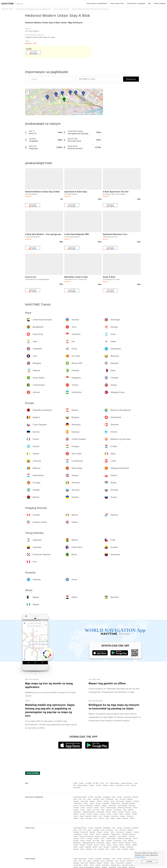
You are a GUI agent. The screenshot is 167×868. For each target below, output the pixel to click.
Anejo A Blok (109, 277)
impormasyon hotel (117, 3)
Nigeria (132, 818)
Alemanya (132, 806)
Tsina (114, 797)
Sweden (76, 814)
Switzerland (112, 806)
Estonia (83, 808)
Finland (96, 808)
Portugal (121, 812)
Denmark (76, 808)
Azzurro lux (31, 277)
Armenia (91, 797)
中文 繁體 (88, 783)
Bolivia (95, 816)
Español (105, 785)
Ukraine (103, 814)
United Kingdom (111, 808)
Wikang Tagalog (82, 785)
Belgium (98, 806)
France (102, 808)
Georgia (119, 797)
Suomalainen (120, 785)
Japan (89, 799)
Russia (109, 814)
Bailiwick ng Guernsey (125, 808)
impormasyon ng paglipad (136, 3)
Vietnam (98, 803)
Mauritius (125, 818)
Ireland (89, 810)
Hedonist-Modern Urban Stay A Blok (58, 15)
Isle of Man (96, 810)
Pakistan (107, 801)
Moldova (131, 810)
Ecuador (123, 816)
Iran (85, 799)
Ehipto (119, 818)
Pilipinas (100, 801)
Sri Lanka (123, 799)
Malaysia (92, 801)
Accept (149, 861)
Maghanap (131, 79)
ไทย (107, 783)
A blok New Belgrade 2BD (77, 234)
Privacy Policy (140, 857)
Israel (75, 799)
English (81, 783)
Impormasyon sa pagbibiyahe (97, 3)
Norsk (127, 785)
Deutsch (99, 785)
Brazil (82, 818)
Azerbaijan (98, 797)
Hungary (76, 810)
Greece (135, 808)
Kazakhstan (110, 799)
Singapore (129, 801)
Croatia (83, 810)
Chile (100, 816)
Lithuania (109, 810)
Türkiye (86, 803)
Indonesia (135, 797)
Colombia (106, 816)
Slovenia (83, 814)
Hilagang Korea (116, 803)
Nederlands (77, 788)
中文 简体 (96, 783)
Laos (117, 799)
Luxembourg (117, 810)
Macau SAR (84, 801)
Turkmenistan (78, 803)
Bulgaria (104, 806)
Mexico (121, 814)
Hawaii (82, 816)
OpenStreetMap (84, 114)
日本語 (75, 783)
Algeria (113, 818)
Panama (128, 814)
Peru (95, 818)
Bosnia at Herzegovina (86, 806)
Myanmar (130, 799)
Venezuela (89, 818)
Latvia (125, 810)
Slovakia (90, 814)
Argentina (88, 816)
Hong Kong (127, 797)
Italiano (112, 785)
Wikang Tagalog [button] (160, 3)
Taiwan (92, 803)
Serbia (134, 812)
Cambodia (96, 799)
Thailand (136, 801)
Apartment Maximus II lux (115, 234)
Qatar (113, 801)
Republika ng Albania (129, 803)
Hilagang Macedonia (89, 812)
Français (92, 785)
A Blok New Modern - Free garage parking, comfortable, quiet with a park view (63, 234)
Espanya (90, 808)
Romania (128, 812)
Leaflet (75, 114)
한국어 (102, 783)
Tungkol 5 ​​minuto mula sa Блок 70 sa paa (40, 37)
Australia (101, 818)
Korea (103, 799)
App (150, 3)
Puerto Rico (115, 816)
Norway (108, 812)
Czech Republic (122, 806)
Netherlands (101, 812)
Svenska (133, 785)
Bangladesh (107, 797)
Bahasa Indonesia (127, 783)
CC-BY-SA (99, 114)
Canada (115, 814)
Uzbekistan (106, 803)
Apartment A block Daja (76, 192)
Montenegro (77, 812)
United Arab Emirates (80, 797)
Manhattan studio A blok (76, 277)
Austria (76, 806)
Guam (107, 818)
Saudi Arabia (120, 801)
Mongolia (76, 801)
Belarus (96, 814)
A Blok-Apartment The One (116, 192)
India (80, 799)
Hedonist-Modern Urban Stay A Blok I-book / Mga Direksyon (54, 23)
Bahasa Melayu (115, 783)
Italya (103, 810)
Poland (114, 812)
